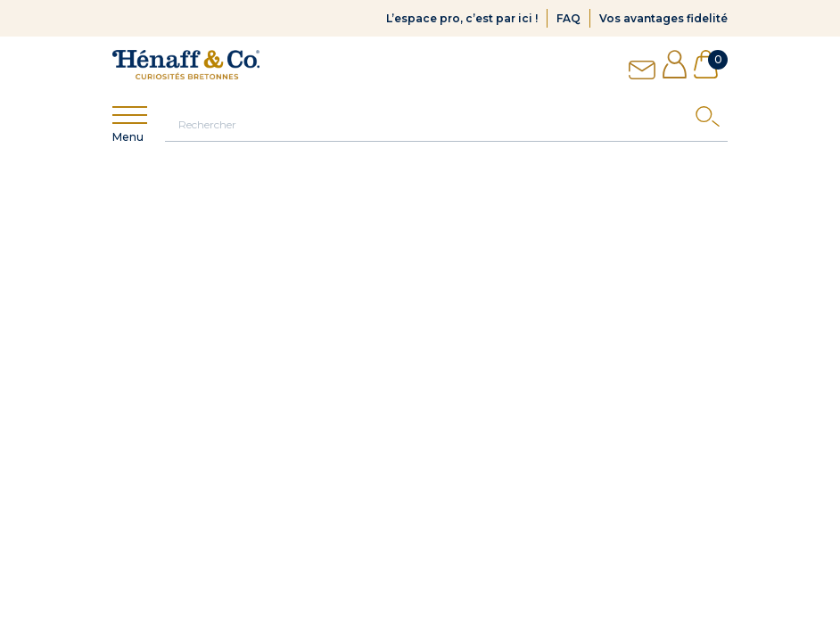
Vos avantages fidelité (663, 18)
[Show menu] (130, 115)
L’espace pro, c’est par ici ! (462, 18)
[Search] (712, 121)
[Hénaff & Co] (186, 65)
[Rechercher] (446, 124)
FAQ (568, 18)
